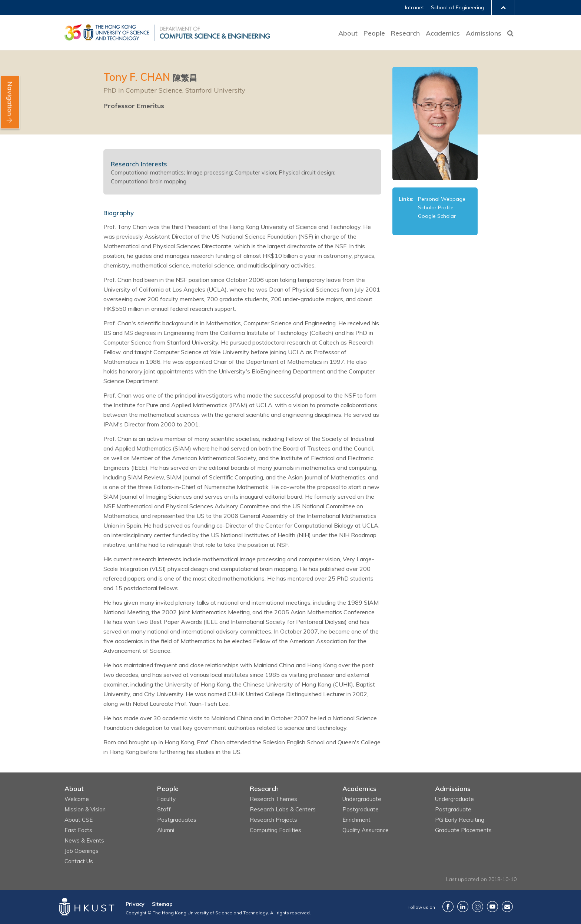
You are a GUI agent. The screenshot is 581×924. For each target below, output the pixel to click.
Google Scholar (437, 216)
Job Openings (82, 851)
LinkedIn (463, 907)
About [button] (348, 33)
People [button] (374, 33)
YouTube (492, 907)
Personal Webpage (442, 199)
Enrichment (356, 820)
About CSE (79, 820)
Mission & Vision (85, 809)
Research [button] (405, 33)
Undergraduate (362, 799)
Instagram (478, 907)
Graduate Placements (463, 830)
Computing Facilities (275, 830)
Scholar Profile (436, 207)
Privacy (135, 904)
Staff (164, 809)
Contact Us (79, 861)
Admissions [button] (484, 33)
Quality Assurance (366, 830)
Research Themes (273, 799)
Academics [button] (443, 33)
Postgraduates (177, 820)
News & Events (84, 840)
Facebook (448, 907)
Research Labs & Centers (283, 809)
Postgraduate (361, 809)
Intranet (414, 7)
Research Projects (273, 820)
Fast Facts (78, 830)
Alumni (166, 830)
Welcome (77, 799)
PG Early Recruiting (460, 820)
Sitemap (162, 904)
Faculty (166, 799)
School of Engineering (458, 7)
